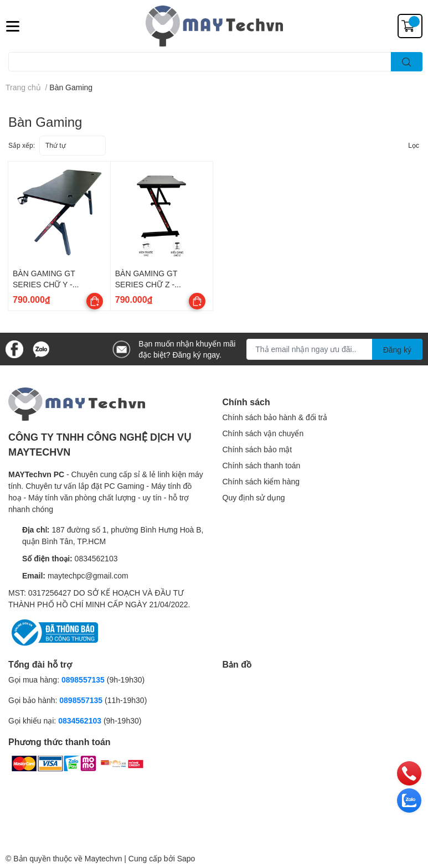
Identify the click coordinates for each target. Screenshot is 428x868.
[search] (407, 62)
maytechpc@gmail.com (88, 575)
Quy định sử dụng (254, 497)
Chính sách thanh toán (262, 465)
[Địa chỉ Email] (334, 349)
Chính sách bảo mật (257, 449)
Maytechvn (104, 858)
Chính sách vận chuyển (263, 433)
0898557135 (83, 680)
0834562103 (96, 558)
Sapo (186, 858)
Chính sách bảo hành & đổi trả (275, 417)
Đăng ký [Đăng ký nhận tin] (397, 350)
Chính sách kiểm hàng (261, 481)
